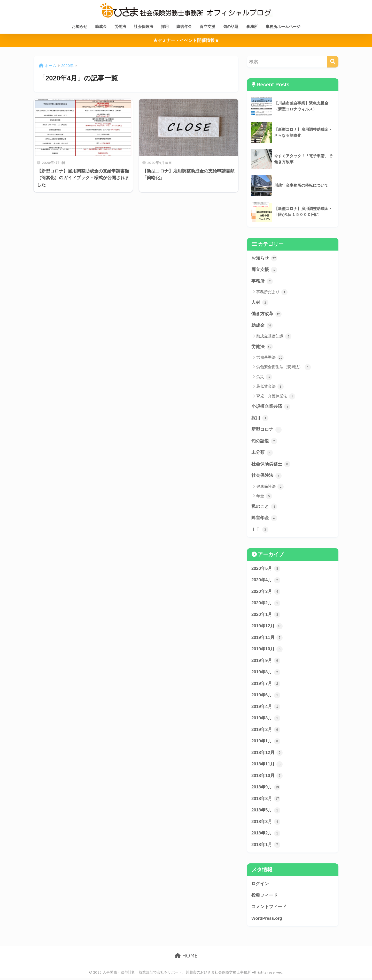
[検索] (333, 62)
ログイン (260, 886)
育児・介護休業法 (276, 397)
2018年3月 (266, 824)
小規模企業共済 (271, 407)
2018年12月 (267, 755)
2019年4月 (266, 708)
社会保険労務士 (271, 465)
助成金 (101, 27)
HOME (186, 958)
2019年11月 (267, 639)
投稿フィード (265, 897)
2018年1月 (266, 847)
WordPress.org (267, 921)
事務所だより (272, 292)
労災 (264, 377)
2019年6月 (266, 697)
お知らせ (80, 27)
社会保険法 (144, 27)
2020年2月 (266, 604)
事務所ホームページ (283, 27)
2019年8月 (266, 674)
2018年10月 (267, 778)
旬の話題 (231, 27)
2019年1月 (266, 743)
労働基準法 (270, 358)
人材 (260, 303)
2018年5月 (266, 812)
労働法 (120, 27)
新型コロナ (266, 430)
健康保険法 (270, 487)
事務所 (252, 27)
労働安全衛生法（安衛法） (284, 368)
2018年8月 (266, 801)
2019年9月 (266, 662)
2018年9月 (266, 789)
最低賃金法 (270, 387)
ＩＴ (260, 530)
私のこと (264, 507)
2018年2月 (266, 835)
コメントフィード (269, 909)
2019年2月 (266, 732)
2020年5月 (266, 570)
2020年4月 (266, 581)
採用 (165, 27)
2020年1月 (266, 616)
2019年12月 (267, 627)
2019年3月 (266, 720)
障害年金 (184, 27)
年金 (264, 497)
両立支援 (207, 27)
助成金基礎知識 (274, 337)
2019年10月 (267, 651)
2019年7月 (266, 685)
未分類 (262, 453)
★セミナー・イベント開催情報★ (186, 40)
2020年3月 (266, 593)
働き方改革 (266, 314)
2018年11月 (267, 766)
